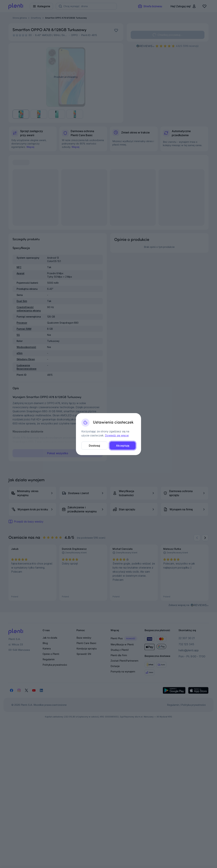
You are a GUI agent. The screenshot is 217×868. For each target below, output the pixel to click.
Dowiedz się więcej (117, 435)
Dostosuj (94, 446)
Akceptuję (123, 446)
